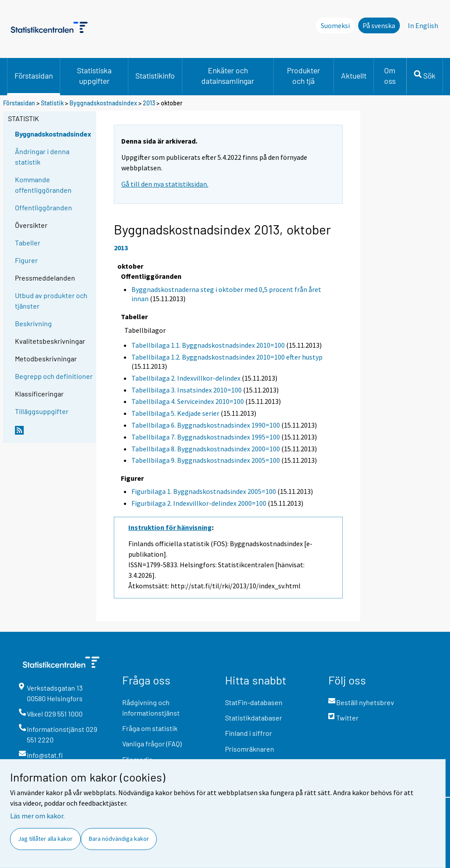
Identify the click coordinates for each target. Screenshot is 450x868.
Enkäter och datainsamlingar (228, 76)
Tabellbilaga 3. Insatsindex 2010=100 (187, 390)
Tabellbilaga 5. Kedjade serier (175, 413)
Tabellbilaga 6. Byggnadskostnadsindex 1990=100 (206, 425)
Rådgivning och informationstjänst (151, 708)
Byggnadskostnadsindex (104, 103)
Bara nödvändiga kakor (119, 839)
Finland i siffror (249, 733)
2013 (149, 103)
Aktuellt (354, 76)
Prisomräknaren (250, 749)
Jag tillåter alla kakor (45, 839)
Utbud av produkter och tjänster (51, 301)
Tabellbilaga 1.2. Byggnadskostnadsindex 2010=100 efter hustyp (227, 357)
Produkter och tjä (303, 76)
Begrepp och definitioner (54, 376)
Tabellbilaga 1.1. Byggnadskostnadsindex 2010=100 (208, 345)
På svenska (379, 25)
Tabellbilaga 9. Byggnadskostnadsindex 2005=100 (206, 460)
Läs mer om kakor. (37, 816)
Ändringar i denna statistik (42, 157)
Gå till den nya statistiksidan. (165, 184)
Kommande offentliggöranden (43, 185)
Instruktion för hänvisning (170, 527)
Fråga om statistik (150, 728)
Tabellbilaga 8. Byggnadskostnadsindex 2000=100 (206, 449)
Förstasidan (34, 76)
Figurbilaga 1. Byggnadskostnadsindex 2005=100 (204, 491)
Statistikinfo (155, 76)
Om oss (390, 76)
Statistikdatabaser (254, 718)
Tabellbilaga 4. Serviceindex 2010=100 (188, 401)
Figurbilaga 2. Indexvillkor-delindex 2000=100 (199, 503)
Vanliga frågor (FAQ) (152, 744)
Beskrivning (33, 323)
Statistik (52, 103)
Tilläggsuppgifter (42, 411)
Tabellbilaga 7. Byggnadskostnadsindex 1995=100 (206, 437)
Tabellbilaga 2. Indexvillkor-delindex (186, 378)
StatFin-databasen (254, 702)
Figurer (26, 260)
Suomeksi (335, 25)
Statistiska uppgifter (94, 76)
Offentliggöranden (44, 207)
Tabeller (28, 243)
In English (423, 25)
